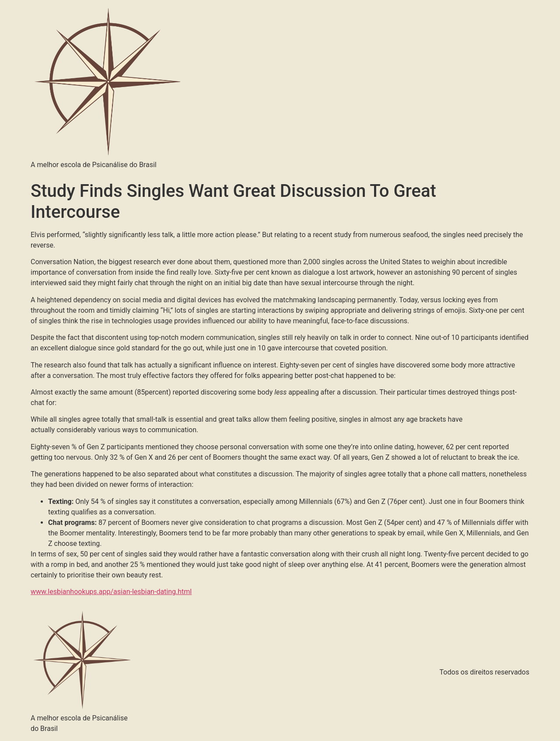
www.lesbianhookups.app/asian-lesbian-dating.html (111, 592)
